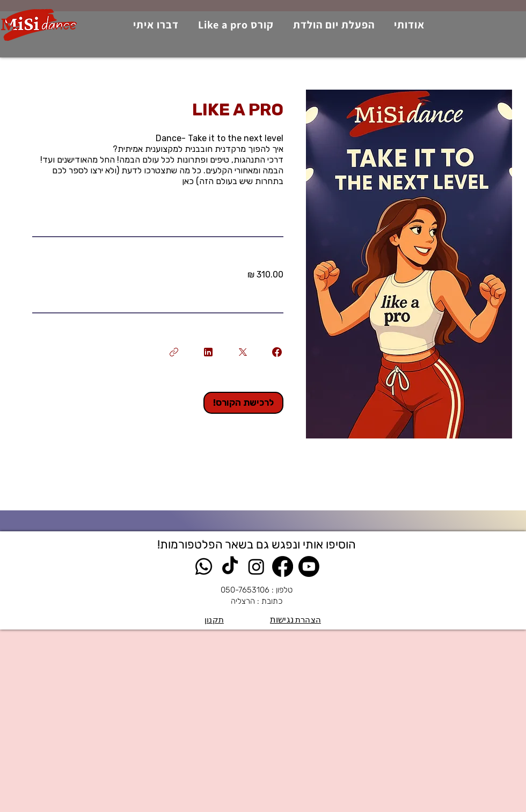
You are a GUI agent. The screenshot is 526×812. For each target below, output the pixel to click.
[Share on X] (243, 352)
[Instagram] (256, 566)
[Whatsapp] (204, 566)
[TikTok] (230, 566)
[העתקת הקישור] (174, 352)
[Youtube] (309, 566)
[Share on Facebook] (277, 352)
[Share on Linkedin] (208, 352)
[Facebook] (283, 566)
